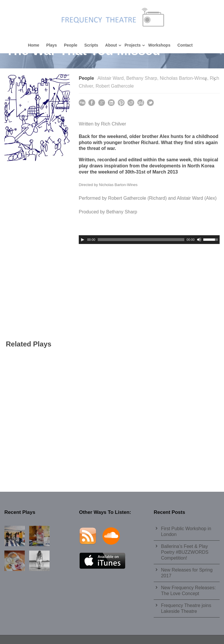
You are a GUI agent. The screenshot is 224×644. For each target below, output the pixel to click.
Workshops (159, 45)
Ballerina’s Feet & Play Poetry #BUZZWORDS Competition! (185, 552)
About (111, 45)
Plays (52, 45)
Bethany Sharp (142, 78)
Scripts (91, 45)
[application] (149, 240)
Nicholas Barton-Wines (184, 78)
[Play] (83, 240)
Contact (185, 45)
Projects (133, 45)
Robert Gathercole (115, 86)
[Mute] (199, 240)
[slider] (141, 240)
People (71, 45)
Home (34, 45)
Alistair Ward (111, 78)
